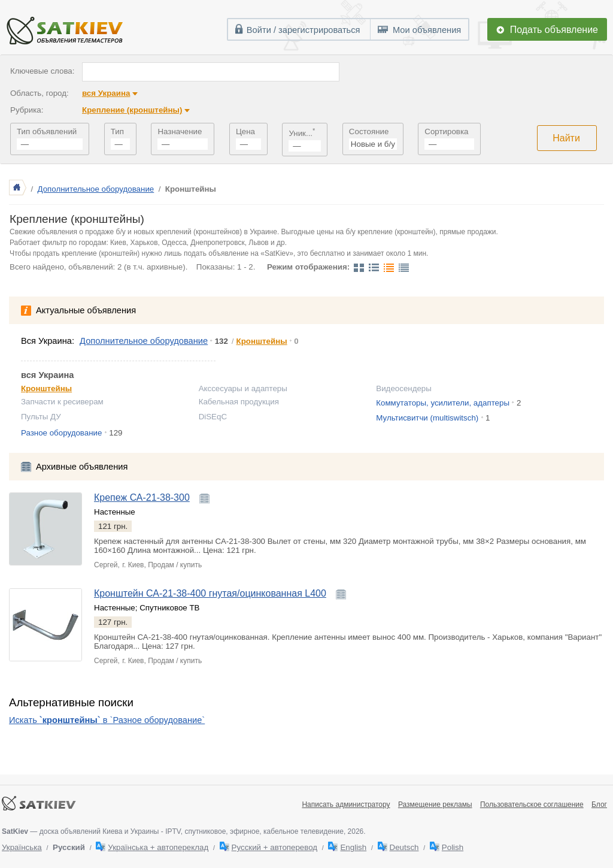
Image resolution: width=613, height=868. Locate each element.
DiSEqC (213, 417)
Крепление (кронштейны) (132, 110)
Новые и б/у (373, 144)
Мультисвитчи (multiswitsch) (427, 418)
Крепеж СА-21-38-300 (142, 497)
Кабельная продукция (239, 402)
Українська (22, 847)
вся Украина (106, 93)
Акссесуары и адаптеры (243, 388)
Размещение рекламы (435, 805)
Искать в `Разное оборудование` (107, 720)
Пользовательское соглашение (532, 805)
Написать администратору (346, 805)
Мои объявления (427, 30)
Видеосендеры (404, 388)
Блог (599, 805)
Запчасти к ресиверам (62, 402)
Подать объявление (554, 30)
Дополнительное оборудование (96, 189)
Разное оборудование (61, 433)
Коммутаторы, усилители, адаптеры (443, 403)
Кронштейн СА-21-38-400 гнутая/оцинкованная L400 (210, 593)
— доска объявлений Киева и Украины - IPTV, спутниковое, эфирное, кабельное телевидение (173, 831)
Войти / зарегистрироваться (304, 30)
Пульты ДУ (41, 417)
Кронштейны (262, 341)
